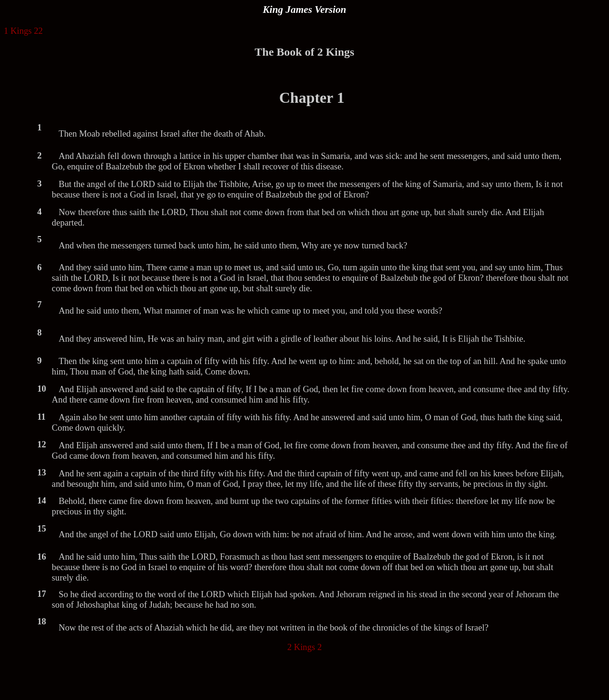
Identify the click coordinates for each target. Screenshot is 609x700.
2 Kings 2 (305, 647)
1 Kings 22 (23, 31)
